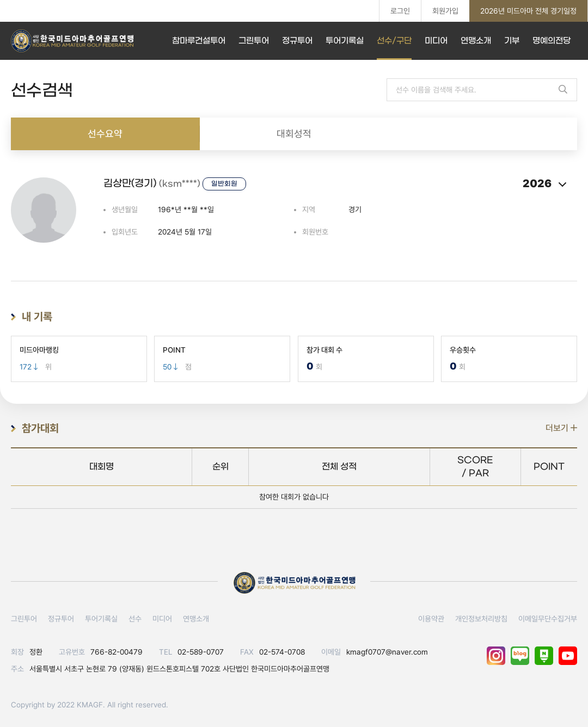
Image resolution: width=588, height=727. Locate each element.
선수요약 (105, 134)
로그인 (400, 11)
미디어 (436, 41)
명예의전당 (552, 41)
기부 (512, 41)
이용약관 (431, 619)
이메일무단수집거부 (548, 619)
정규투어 (297, 41)
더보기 (561, 428)
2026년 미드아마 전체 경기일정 (528, 11)
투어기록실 (345, 41)
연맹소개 (476, 41)
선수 (135, 619)
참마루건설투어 (199, 41)
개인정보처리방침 (481, 619)
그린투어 (254, 41)
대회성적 (294, 134)
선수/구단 (394, 41)
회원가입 (445, 11)
